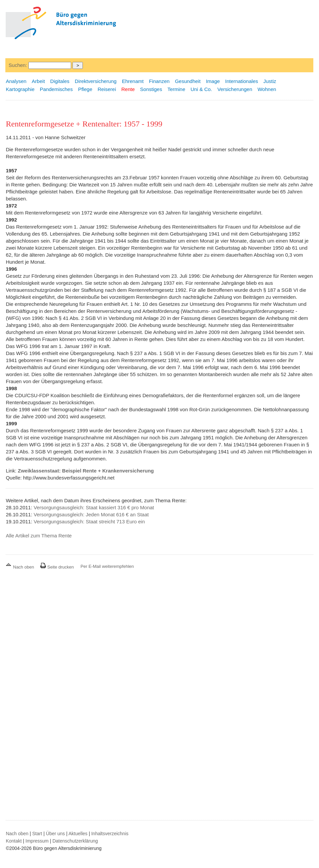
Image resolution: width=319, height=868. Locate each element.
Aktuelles (78, 834)
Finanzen (159, 81)
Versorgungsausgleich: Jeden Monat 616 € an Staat (91, 514)
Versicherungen (235, 89)
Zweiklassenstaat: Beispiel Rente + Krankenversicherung (86, 471)
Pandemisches (56, 89)
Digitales (60, 81)
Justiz (270, 81)
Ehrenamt (133, 81)
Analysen (16, 81)
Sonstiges (151, 89)
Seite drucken (57, 567)
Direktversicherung (96, 81)
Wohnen (267, 89)
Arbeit (38, 81)
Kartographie (20, 89)
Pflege (85, 89)
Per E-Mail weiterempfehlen (107, 566)
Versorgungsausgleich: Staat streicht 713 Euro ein (89, 522)
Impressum (37, 841)
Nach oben (20, 567)
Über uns (56, 834)
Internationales (242, 81)
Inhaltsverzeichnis (110, 834)
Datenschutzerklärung (75, 841)
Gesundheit (188, 81)
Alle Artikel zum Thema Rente (39, 536)
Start (37, 834)
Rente (128, 89)
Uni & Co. (201, 89)
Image (213, 81)
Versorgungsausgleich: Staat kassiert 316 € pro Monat (94, 507)
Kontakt (14, 841)
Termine (176, 89)
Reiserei (107, 89)
